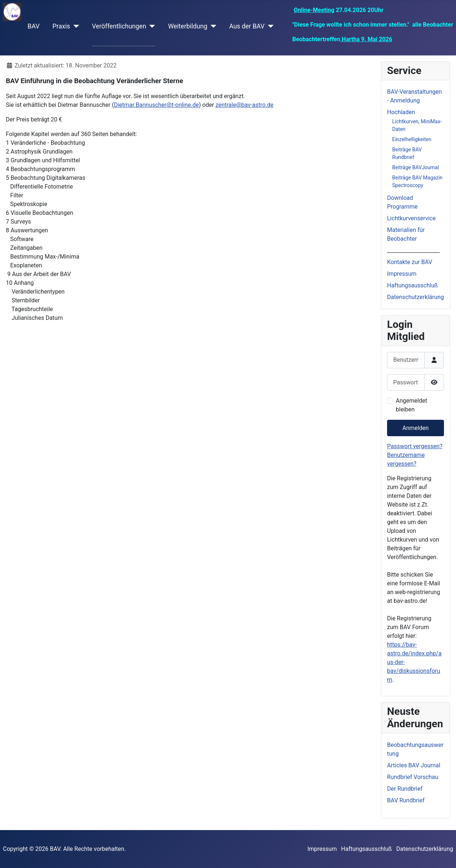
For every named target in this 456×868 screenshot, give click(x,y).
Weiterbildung (188, 26)
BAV (34, 26)
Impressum (402, 274)
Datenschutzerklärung (416, 297)
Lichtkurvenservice (411, 218)
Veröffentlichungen (119, 26)
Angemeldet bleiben (411, 405)
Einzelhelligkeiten (412, 139)
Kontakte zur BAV (410, 262)
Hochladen (401, 112)
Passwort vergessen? (415, 446)
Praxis (61, 26)
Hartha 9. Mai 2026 (366, 39)
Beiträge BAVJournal (416, 167)
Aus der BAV (247, 26)
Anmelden (416, 428)
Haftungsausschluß (412, 285)
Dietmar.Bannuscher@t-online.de (156, 105)
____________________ (413, 250)
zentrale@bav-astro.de (245, 105)
